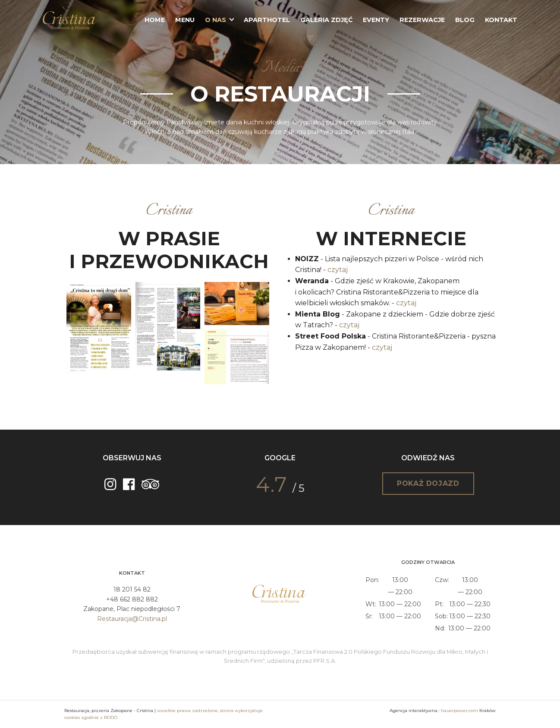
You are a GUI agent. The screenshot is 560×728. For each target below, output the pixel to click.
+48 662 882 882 (132, 599)
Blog (465, 20)
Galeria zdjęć (326, 20)
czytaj (338, 270)
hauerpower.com (459, 711)
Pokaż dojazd (428, 483)
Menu (185, 20)
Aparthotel (267, 20)
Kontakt (501, 20)
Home (155, 20)
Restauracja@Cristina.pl (132, 619)
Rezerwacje (422, 20)
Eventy (376, 20)
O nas (216, 20)
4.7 (271, 484)
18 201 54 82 (132, 589)
